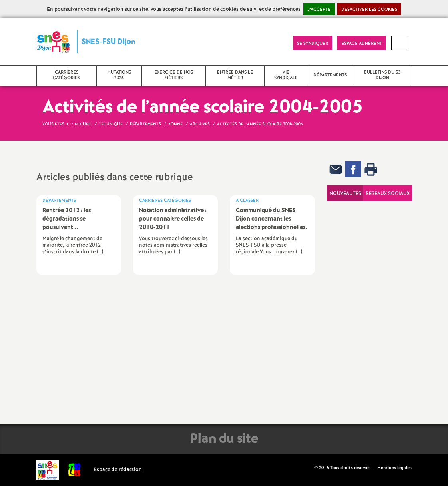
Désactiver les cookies (369, 10)
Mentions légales (394, 468)
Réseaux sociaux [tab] (388, 194)
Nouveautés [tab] (345, 194)
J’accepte (319, 10)
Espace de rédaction (118, 470)
